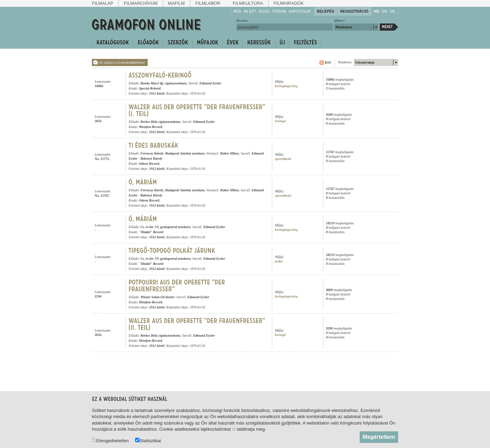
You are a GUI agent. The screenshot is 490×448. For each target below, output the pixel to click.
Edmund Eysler (210, 83)
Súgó (264, 11)
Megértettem (379, 437)
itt (234, 429)
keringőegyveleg (286, 86)
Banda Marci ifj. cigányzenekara (164, 83)
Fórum (279, 11)
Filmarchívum (141, 3)
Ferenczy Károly (152, 153)
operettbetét (283, 159)
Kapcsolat (300, 11)
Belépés (325, 11)
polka (279, 261)
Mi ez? (250, 11)
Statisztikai (148, 440)
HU (377, 11)
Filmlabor (208, 3)
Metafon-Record (150, 127)
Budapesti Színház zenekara (185, 153)
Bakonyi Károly (151, 158)
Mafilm (176, 3)
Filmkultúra (248, 3)
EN (384, 11)
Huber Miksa (230, 153)
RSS (237, 11)
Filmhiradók (289, 3)
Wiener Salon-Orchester (158, 297)
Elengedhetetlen (110, 440)
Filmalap (103, 3)
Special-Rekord (150, 88)
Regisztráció (354, 11)
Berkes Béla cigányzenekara (160, 122)
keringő (280, 121)
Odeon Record (149, 164)
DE (393, 11)
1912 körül (157, 93)
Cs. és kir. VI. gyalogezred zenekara (166, 227)
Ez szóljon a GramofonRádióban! (122, 62)
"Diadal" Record (151, 232)
